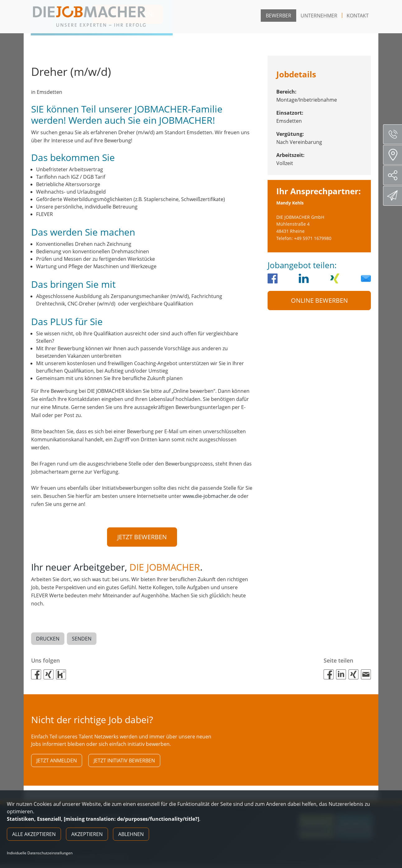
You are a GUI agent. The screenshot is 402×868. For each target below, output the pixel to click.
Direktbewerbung (393, 195)
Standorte (395, 155)
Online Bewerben (319, 300)
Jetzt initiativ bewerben (124, 763)
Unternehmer (319, 16)
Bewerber (278, 16)
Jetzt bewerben (142, 537)
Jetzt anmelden (57, 763)
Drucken (48, 640)
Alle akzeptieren (34, 834)
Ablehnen (131, 834)
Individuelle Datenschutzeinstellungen (40, 853)
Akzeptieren (87, 834)
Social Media (395, 175)
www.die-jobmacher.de (209, 496)
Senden (82, 640)
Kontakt (358, 16)
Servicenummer (395, 134)
